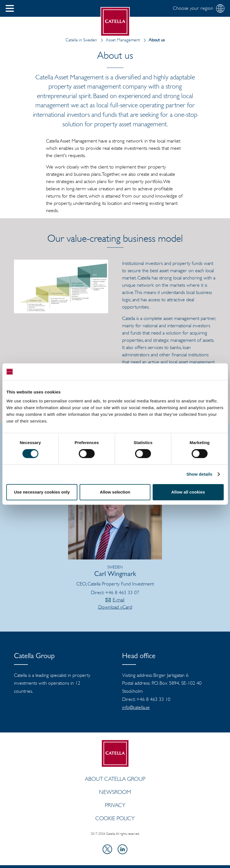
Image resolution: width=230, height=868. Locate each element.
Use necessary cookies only (42, 492)
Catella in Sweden (81, 40)
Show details (199, 474)
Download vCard (115, 607)
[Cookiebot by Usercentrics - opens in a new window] (199, 372)
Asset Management (119, 40)
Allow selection (115, 492)
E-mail (118, 600)
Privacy (115, 805)
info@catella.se (136, 707)
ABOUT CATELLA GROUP (115, 779)
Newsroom (115, 792)
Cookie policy (115, 818)
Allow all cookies (188, 492)
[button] (10, 8)
